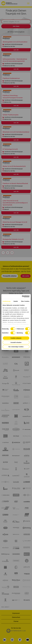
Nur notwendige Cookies (16, 347)
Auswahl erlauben (16, 342)
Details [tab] (16, 301)
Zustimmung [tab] (7, 301)
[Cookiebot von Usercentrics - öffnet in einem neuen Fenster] (22, 297)
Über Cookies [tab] (25, 301)
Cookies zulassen (16, 338)
